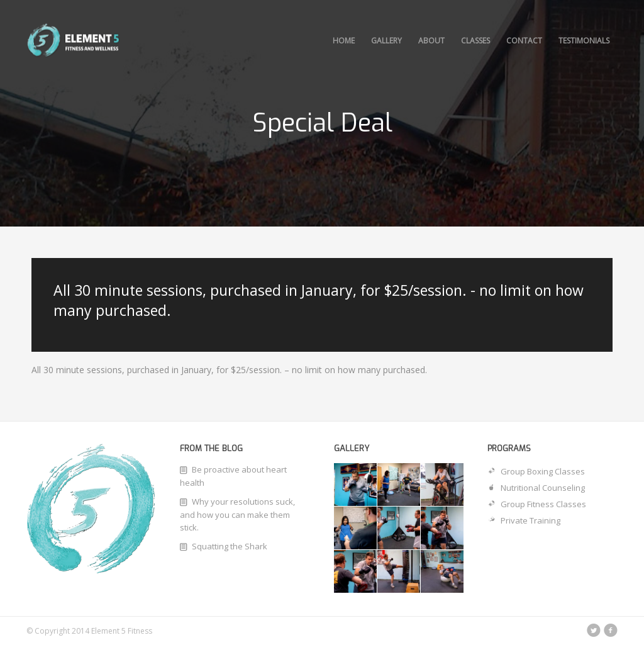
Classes (475, 41)
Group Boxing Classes (536, 471)
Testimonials (584, 41)
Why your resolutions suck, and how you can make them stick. (237, 514)
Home (344, 41)
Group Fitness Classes (537, 504)
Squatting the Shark (230, 546)
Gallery (386, 41)
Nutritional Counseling (536, 488)
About (431, 41)
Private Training (524, 520)
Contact (524, 41)
